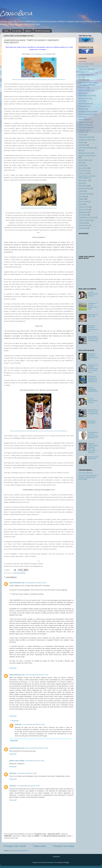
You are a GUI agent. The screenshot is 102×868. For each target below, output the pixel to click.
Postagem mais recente (15, 846)
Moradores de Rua (85, 153)
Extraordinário (83, 106)
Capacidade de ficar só (86, 82)
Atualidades (83, 72)
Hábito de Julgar (84, 125)
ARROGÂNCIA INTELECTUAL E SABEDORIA (93, 339)
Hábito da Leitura (84, 122)
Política (81, 191)
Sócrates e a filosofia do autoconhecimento (93, 329)
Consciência (16, 13)
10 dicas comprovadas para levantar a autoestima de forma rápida (88, 477)
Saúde (81, 204)
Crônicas (82, 93)
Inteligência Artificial (85, 137)
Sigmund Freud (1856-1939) (93, 458)
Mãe (80, 150)
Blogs (81, 77)
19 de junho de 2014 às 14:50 (27, 773)
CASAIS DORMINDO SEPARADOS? (93, 389)
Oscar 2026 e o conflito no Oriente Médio (87, 177)
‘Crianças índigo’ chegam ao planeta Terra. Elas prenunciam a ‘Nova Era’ (93, 448)
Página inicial (39, 846)
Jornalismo (82, 145)
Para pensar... (83, 180)
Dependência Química (86, 96)
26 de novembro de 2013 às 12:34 (37, 675)
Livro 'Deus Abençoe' (86, 473)
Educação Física (84, 98)
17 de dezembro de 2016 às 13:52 (34, 724)
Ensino (81, 101)
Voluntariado (83, 228)
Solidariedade (83, 212)
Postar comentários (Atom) (19, 851)
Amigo (81, 61)
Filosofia (81, 117)
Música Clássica (84, 160)
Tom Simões (17, 31)
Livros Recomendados (86, 148)
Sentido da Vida (84, 207)
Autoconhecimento (85, 74)
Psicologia (82, 196)
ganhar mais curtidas (17, 761)
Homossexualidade (19, 573)
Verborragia (83, 223)
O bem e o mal (84, 173)
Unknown (18, 724)
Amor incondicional (85, 64)
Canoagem (82, 80)
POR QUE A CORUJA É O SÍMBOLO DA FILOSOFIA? (92, 379)
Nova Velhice (83, 168)
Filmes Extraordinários (86, 114)
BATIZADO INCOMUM (92, 422)
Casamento (83, 88)
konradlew (50, 862)
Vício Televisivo (84, 225)
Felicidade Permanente (86, 112)
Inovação (82, 135)
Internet (81, 142)
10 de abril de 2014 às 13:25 (35, 761)
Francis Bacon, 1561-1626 (93, 316)
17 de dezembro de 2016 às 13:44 (28, 786)
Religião (81, 199)
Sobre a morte (83, 210)
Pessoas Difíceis (84, 188)
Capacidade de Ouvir (86, 85)
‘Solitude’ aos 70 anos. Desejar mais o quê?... (93, 306)
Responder (13, 668)
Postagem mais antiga (63, 846)
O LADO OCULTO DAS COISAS (93, 294)
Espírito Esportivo (85, 104)
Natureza (82, 165)
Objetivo (28, 31)
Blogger (67, 862)
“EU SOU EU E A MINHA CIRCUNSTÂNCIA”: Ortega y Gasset (93, 369)
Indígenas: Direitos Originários (85, 131)
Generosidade (83, 120)
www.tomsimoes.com (38, 54)
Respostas (15, 721)
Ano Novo (82, 67)
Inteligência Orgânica (86, 140)
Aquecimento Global (85, 69)
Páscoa (81, 183)
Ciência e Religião (85, 90)
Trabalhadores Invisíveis (87, 218)
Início (6, 31)
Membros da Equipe (42, 31)
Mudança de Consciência (87, 156)
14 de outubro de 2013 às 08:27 (36, 583)
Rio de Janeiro (84, 202)
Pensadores (83, 186)
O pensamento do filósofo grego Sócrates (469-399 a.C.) (93, 435)
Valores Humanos (85, 220)
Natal (80, 163)
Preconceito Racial (85, 194)
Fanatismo (82, 109)
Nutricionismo (83, 171)
